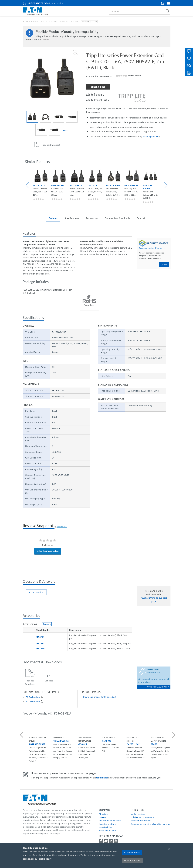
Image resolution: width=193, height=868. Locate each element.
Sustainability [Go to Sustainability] (106, 827)
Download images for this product (100, 697)
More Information (133, 860)
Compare (47, 624)
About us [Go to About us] (103, 814)
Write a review (134, 76)
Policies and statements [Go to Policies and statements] (142, 817)
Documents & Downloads (117, 218)
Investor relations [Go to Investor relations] (108, 824)
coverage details (151, 136)
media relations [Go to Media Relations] (138, 814)
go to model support (158, 687)
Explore (164, 265)
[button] (169, 4)
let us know (102, 778)
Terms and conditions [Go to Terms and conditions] (141, 821)
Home (25, 22)
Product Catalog (39, 22)
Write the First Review (48, 551)
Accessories (92, 218)
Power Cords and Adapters (64, 22)
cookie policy (45, 859)
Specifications (72, 218)
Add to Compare (95, 94)
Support (141, 218)
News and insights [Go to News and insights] (108, 831)
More (65, 130)
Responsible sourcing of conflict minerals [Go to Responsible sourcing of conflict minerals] (151, 824)
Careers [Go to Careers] (103, 817)
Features (53, 218)
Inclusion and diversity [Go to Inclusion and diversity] (110, 821)
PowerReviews (62, 527)
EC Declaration (33, 697)
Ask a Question (36, 592)
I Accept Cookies (132, 853)
